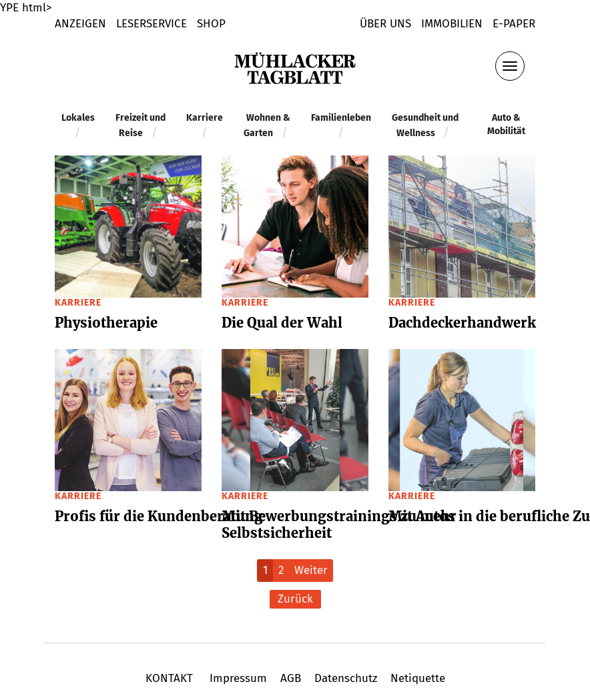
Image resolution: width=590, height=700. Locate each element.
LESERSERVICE (152, 24)
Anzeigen (80, 24)
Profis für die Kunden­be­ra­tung (159, 516)
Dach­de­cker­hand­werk (462, 323)
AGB (291, 678)
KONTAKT (171, 678)
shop (211, 24)
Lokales (78, 118)
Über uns (385, 24)
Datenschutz (346, 678)
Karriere (205, 118)
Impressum (238, 678)
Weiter (311, 570)
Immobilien (452, 24)
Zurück (295, 599)
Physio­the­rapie (106, 323)
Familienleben (341, 118)
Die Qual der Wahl (282, 323)
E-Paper (514, 24)
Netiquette (416, 678)
